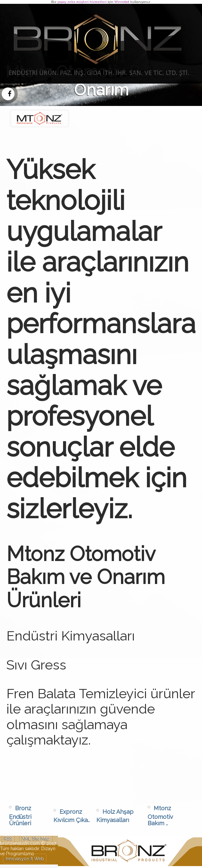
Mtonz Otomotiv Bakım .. (160, 816)
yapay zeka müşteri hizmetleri (82, 2)
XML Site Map (36, 838)
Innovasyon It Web (25, 859)
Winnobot (122, 2)
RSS (8, 838)
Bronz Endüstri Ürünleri (20, 816)
